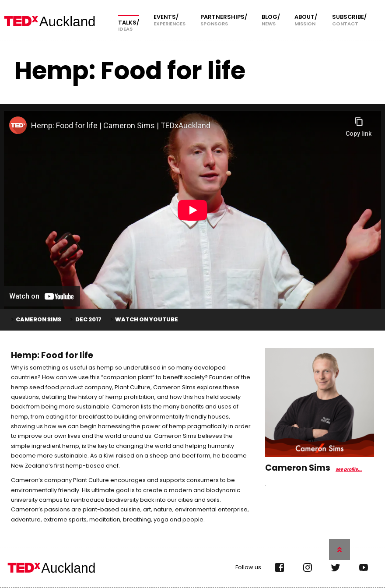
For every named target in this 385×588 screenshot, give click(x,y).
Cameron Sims (38, 319)
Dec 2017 (88, 319)
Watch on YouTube (147, 319)
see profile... (349, 469)
